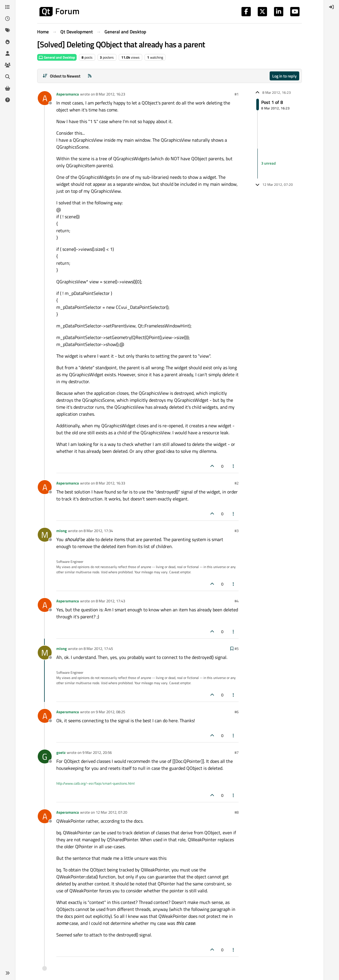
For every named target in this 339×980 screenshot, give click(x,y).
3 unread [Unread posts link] (268, 163)
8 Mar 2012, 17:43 (110, 601)
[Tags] (8, 30)
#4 (237, 601)
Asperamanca (68, 94)
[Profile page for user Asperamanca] (45, 98)
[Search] (8, 77)
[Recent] (8, 19)
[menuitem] (331, 7)
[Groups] (8, 65)
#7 (237, 752)
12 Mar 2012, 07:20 (111, 812)
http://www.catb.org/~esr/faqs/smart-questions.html (95, 783)
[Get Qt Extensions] (8, 88)
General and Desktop (57, 57)
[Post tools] (234, 466)
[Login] (331, 7)
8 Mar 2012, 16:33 (110, 483)
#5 (237, 648)
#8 (237, 812)
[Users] (8, 53)
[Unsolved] (8, 100)
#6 (237, 712)
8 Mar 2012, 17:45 (98, 648)
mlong (62, 531)
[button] (8, 973)
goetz (61, 752)
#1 (237, 94)
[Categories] (8, 7)
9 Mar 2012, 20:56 (97, 752)
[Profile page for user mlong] (45, 535)
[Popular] (8, 42)
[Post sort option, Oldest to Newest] (61, 76)
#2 (237, 483)
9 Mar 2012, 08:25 (110, 712)
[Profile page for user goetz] (45, 756)
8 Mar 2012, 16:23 (110, 94)
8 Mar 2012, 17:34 (98, 531)
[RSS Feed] (90, 76)
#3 (237, 531)
